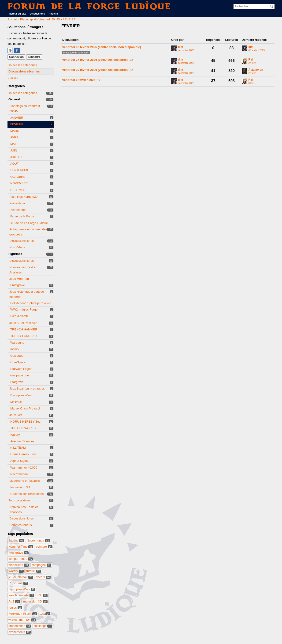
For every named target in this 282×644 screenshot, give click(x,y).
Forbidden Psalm (23, 614)
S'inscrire (34, 57)
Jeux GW (16, 415)
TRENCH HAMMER (24, 329)
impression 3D (35, 601)
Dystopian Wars (21, 395)
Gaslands (17, 356)
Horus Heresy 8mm (23, 454)
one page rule (20, 375)
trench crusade (21, 595)
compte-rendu (21, 559)
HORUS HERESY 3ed (25, 422)
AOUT (15, 164)
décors (43, 577)
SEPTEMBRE (20, 170)
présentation (20, 626)
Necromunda (19, 474)
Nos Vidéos (17, 247)
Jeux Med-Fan (19, 279)
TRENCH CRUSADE (24, 336)
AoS (14, 601)
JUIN (14, 150)
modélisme (19, 565)
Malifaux (16, 402)
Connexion (16, 57)
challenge (43, 626)
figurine (16, 540)
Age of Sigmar (20, 461)
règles (15, 608)
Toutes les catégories (23, 65)
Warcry (15, 435)
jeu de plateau (21, 577)
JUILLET (16, 157)
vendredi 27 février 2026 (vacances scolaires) (95, 60)
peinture (44, 547)
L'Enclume (18, 583)
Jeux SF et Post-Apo (23, 323)
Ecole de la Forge (22, 216)
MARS (15, 131)
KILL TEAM (18, 448)
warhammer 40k (22, 620)
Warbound (17, 343)
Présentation (18, 203)
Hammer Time (21, 547)
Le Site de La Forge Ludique (29, 223)
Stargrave (17, 382)
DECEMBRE (19, 190)
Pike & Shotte (20, 316)
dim (180, 47)
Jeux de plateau (19, 500)
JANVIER (17, 118)
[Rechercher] (272, 7)
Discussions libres (22, 241)
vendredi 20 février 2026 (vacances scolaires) (95, 70)
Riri (251, 60)
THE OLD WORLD (23, 428)
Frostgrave (18, 285)
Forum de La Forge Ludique (89, 6)
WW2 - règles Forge (24, 309)
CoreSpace (18, 362)
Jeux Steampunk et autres (27, 388)
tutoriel (34, 571)
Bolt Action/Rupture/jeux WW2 (31, 303)
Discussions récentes (24, 71)
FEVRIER (17, 124)
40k (42, 595)
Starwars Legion (21, 369)
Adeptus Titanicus (22, 441)
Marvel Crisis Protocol (25, 408)
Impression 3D (20, 487)
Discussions (37, 14)
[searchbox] (254, 6)
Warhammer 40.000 (24, 468)
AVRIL (15, 137)
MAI (13, 144)
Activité (53, 14)
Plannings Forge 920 (23, 197)
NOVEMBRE (19, 183)
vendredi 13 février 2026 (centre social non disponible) (102, 47)
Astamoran (256, 70)
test (45, 614)
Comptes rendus (20, 525)
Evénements (18, 210)
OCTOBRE (18, 177)
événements (20, 632)
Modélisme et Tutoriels (25, 481)
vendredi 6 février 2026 (79, 80)
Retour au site (17, 14)
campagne (41, 565)
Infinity (15, 349)
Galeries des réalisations (27, 494)
